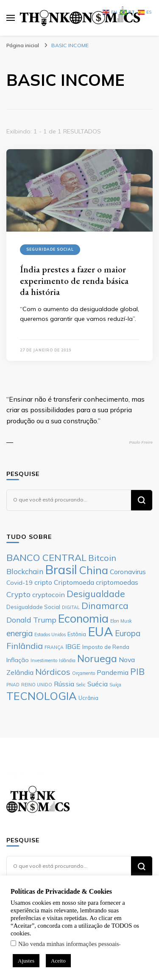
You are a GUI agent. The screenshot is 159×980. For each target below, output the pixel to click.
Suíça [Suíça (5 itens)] (115, 685)
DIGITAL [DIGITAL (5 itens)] (71, 607)
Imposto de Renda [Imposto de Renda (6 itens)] (106, 647)
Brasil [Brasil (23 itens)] (61, 569)
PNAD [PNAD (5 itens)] (13, 685)
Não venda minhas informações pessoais (69, 944)
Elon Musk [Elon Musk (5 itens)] (121, 621)
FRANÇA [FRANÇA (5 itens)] (54, 647)
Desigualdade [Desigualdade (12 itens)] (96, 594)
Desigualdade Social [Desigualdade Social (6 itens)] (33, 607)
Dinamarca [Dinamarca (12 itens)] (105, 606)
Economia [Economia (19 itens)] (83, 618)
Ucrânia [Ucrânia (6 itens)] (88, 698)
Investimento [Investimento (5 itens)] (44, 660)
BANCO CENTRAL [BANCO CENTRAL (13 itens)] (46, 558)
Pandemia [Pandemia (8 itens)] (113, 672)
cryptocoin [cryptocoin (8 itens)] (49, 595)
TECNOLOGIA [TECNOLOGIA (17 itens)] (42, 696)
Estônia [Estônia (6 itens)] (77, 634)
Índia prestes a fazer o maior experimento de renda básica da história (74, 280)
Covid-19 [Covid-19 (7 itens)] (20, 583)
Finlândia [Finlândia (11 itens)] (25, 646)
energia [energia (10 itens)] (20, 633)
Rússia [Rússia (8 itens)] (64, 684)
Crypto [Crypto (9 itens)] (18, 594)
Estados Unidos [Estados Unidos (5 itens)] (50, 634)
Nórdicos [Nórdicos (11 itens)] (53, 672)
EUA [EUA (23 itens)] (100, 632)
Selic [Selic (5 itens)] (81, 685)
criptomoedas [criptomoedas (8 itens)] (117, 582)
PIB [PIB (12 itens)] (137, 671)
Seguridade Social (50, 249)
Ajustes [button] (26, 961)
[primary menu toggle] (11, 18)
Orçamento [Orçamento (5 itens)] (84, 673)
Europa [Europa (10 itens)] (128, 633)
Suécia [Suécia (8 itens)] (98, 684)
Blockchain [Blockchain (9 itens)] (25, 571)
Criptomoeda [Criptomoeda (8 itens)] (74, 582)
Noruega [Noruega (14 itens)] (97, 659)
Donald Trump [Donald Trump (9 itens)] (31, 620)
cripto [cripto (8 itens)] (43, 582)
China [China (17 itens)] (93, 570)
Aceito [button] (58, 961)
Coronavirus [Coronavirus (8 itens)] (128, 572)
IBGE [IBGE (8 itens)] (73, 646)
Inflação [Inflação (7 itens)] (18, 660)
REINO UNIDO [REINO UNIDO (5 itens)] (37, 685)
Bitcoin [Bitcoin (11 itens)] (102, 558)
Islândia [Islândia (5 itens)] (67, 660)
